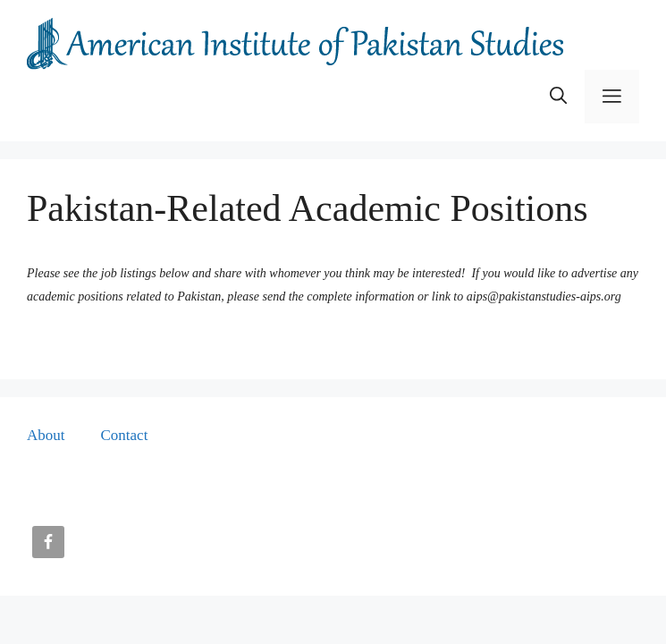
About (46, 435)
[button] (558, 97)
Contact (125, 435)
